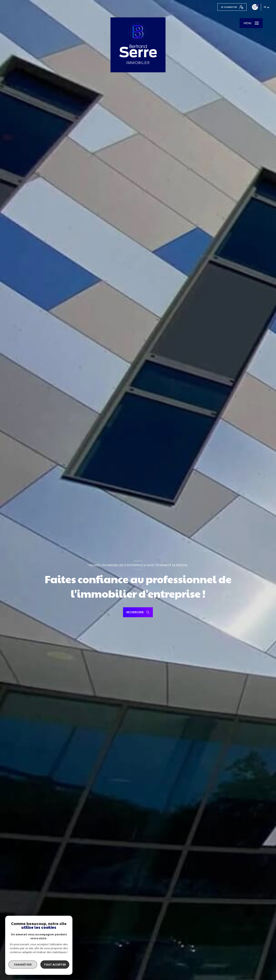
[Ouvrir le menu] (251, 23)
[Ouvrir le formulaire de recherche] (138, 612)
